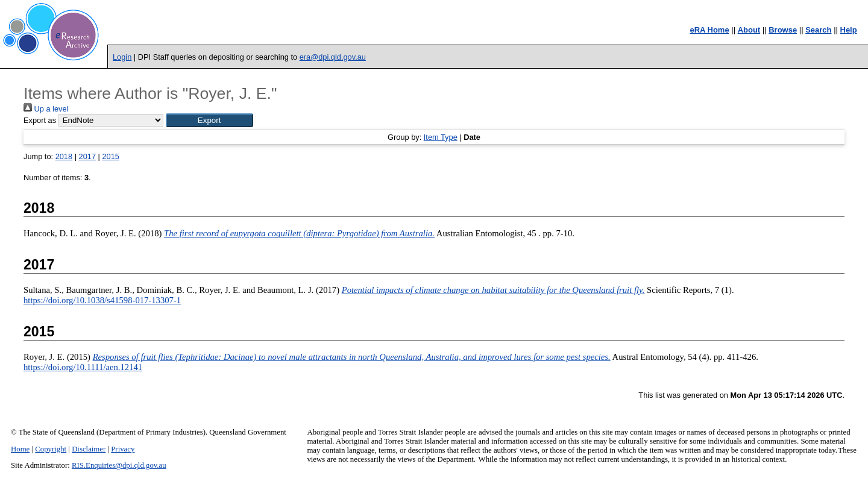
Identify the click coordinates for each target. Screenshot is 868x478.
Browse (783, 30)
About (749, 30)
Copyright (51, 449)
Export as (40, 120)
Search (818, 30)
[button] (209, 120)
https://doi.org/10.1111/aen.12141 (83, 367)
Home (20, 449)
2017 (87, 156)
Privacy (123, 449)
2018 (64, 156)
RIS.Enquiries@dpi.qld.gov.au (119, 465)
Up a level (46, 109)
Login (122, 57)
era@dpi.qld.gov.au (333, 57)
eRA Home (709, 30)
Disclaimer (89, 449)
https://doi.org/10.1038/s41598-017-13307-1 (102, 300)
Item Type (441, 137)
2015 (110, 156)
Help (849, 30)
